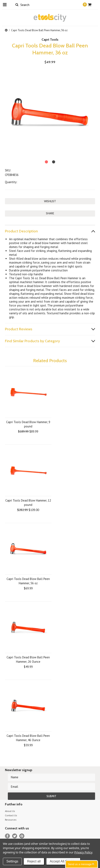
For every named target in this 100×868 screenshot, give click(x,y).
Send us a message (80, 864)
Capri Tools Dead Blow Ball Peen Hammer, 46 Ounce (28, 738)
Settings (12, 861)
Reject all (34, 861)
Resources (11, 820)
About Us (10, 811)
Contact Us (11, 815)
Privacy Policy (83, 852)
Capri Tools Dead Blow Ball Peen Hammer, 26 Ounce (28, 659)
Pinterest (22, 836)
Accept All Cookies (63, 861)
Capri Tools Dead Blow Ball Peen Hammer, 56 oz (28, 581)
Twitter (15, 836)
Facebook (8, 836)
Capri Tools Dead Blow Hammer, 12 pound (28, 503)
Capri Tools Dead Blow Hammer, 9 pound (28, 424)
